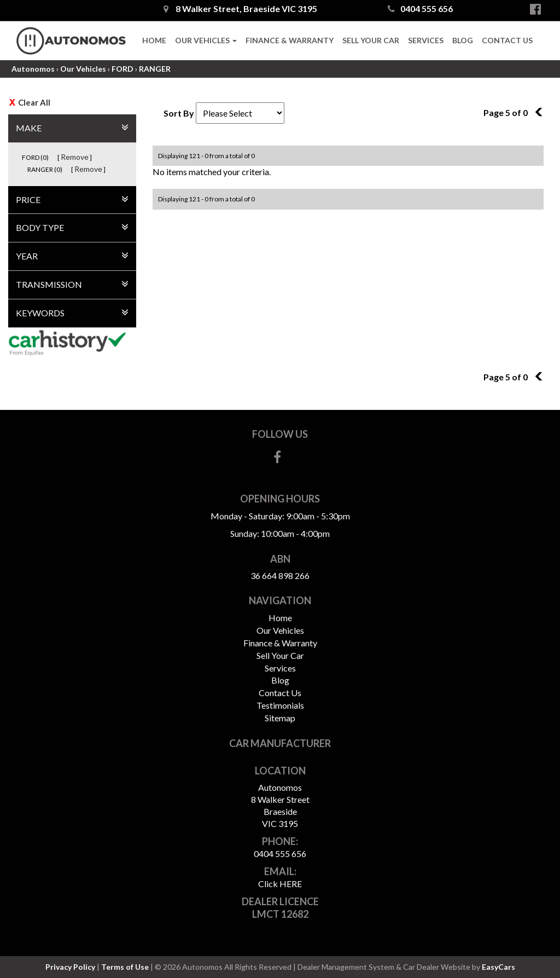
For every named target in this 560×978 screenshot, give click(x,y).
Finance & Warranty (290, 40)
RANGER (155, 69)
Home (154, 40)
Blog (463, 40)
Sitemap (280, 718)
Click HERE (280, 884)
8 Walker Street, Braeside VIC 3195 (240, 8)
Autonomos (33, 69)
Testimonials (280, 705)
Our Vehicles (206, 40)
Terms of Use (126, 967)
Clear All (34, 102)
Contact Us (507, 40)
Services (426, 40)
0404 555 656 (420, 8)
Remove (75, 157)
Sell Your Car (371, 40)
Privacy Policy (71, 967)
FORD (122, 69)
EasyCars (498, 967)
